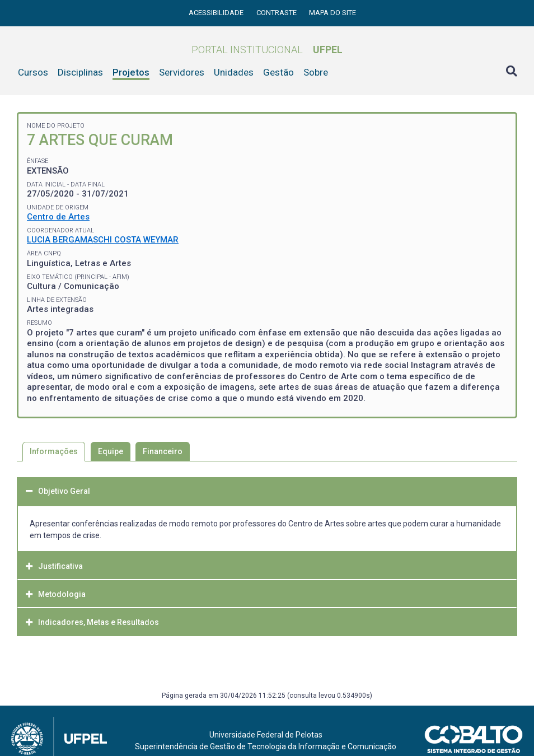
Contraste (277, 13)
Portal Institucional (267, 50)
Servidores (182, 72)
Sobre (316, 72)
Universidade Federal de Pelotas (266, 735)
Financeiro (163, 451)
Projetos (131, 72)
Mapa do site (332, 13)
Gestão (278, 72)
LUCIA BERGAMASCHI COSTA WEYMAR (103, 240)
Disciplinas (80, 72)
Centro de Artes (58, 217)
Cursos (33, 72)
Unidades (234, 72)
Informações (54, 451)
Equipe (111, 451)
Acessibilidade (217, 13)
